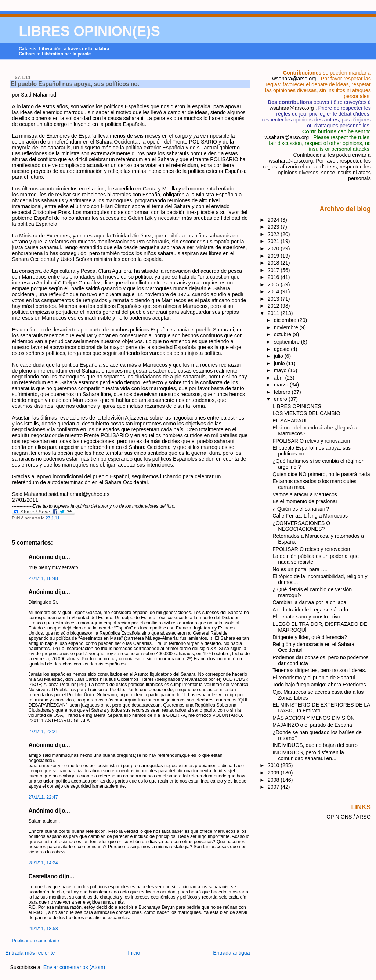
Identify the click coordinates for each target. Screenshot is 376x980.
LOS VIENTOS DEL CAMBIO (306, 413)
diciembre (286, 320)
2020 (274, 248)
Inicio (134, 953)
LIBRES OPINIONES (297, 406)
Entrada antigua (232, 953)
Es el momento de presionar (305, 501)
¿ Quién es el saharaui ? (301, 509)
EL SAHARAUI (290, 421)
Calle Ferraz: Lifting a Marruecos (310, 516)
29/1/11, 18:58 (43, 929)
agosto (282, 349)
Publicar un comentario (36, 941)
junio (280, 363)
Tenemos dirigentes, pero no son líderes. (319, 670)
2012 (274, 306)
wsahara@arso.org (294, 79)
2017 (274, 270)
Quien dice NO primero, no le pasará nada (321, 474)
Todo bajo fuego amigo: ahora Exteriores (319, 685)
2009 (274, 773)
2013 (274, 299)
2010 (274, 765)
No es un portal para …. (300, 569)
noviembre (287, 327)
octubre (283, 334)
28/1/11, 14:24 (43, 863)
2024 (274, 220)
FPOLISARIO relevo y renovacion (311, 441)
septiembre (288, 342)
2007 (274, 787)
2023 (274, 227)
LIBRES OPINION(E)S (89, 31)
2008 (274, 780)
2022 (274, 234)
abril (280, 378)
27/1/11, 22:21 (43, 732)
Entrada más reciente (30, 953)
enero (281, 399)
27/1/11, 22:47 (43, 797)
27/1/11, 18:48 (43, 578)
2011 (274, 313)
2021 (274, 241)
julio (279, 356)
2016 (274, 277)
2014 (274, 291)
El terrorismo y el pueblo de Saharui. (314, 678)
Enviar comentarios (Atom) (74, 967)
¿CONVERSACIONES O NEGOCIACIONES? (301, 526)
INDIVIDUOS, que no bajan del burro (315, 745)
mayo (281, 370)
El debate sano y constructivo (306, 617)
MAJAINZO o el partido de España (312, 725)
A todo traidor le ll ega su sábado (310, 610)
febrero (283, 392)
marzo (282, 385)
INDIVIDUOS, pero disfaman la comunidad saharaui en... (308, 755)
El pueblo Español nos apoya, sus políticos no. (75, 84)
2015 (274, 284)
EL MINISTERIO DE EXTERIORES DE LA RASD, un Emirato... (321, 708)
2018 (274, 263)
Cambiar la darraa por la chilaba (309, 602)
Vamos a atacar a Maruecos (305, 494)
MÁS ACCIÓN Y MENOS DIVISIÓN (313, 718)
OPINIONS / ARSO (349, 817)
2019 (274, 256)
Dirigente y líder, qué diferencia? (310, 637)
